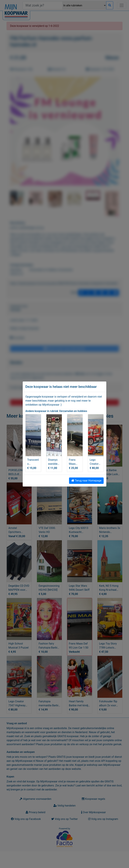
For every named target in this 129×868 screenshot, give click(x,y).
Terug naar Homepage (86, 481)
